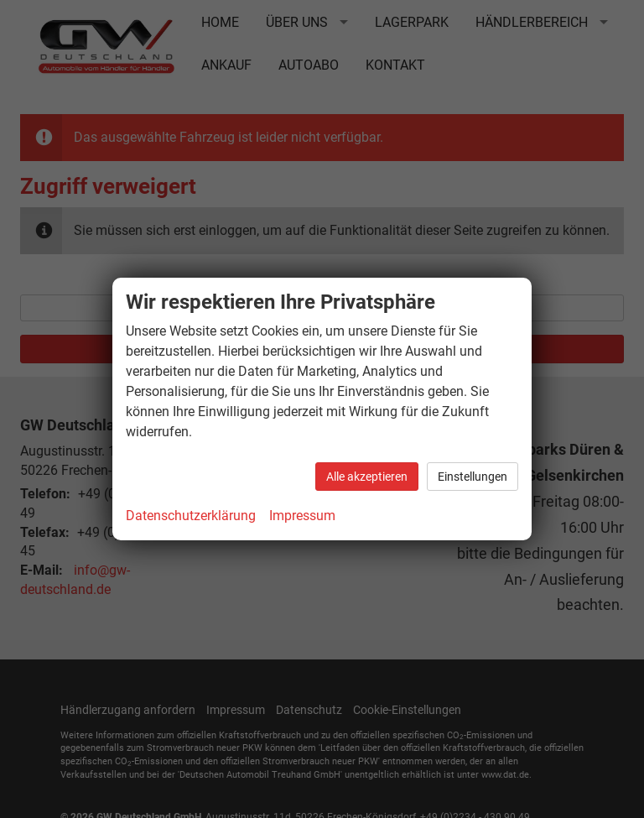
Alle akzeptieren (367, 477)
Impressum (302, 516)
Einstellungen (473, 477)
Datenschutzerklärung (191, 516)
